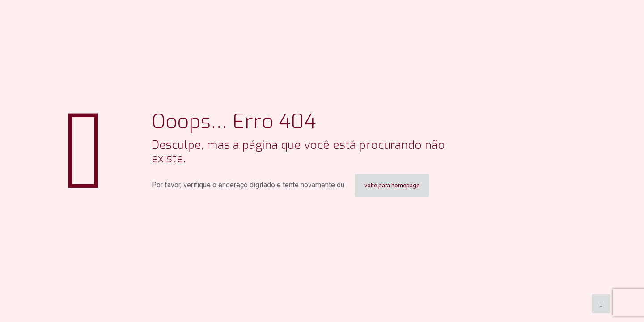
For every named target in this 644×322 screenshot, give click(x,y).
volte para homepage (392, 185)
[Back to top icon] (601, 304)
